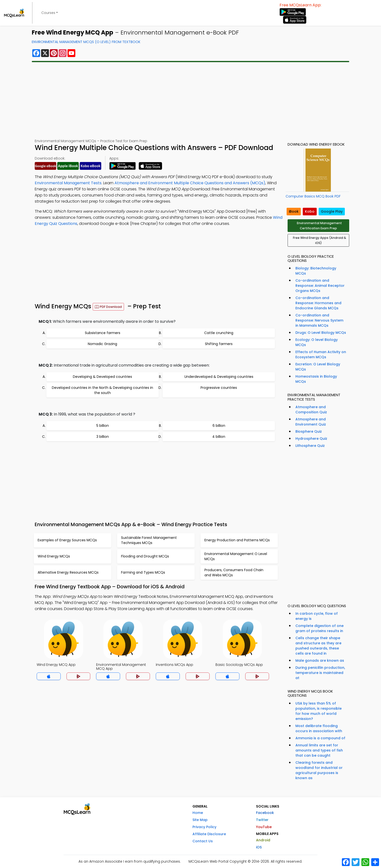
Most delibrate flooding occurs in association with (319, 728)
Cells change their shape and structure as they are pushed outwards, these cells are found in (318, 646)
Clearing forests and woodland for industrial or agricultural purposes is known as (319, 770)
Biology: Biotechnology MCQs (316, 271)
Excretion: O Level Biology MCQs (318, 367)
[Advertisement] (190, 100)
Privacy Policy (204, 827)
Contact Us (203, 841)
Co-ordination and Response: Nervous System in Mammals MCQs (319, 320)
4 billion (219, 437)
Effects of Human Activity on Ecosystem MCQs (321, 354)
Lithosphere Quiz (310, 446)
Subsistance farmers (103, 333)
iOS (259, 847)
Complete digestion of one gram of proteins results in (319, 628)
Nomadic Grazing (102, 344)
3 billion (103, 437)
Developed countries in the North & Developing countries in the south (102, 390)
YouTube (264, 827)
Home (198, 813)
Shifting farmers (219, 344)
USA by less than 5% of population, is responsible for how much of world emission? (319, 711)
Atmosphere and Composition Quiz (311, 410)
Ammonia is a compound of (320, 738)
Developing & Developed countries (102, 377)
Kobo (310, 211)
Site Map (200, 820)
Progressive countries (219, 388)
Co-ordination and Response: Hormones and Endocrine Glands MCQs (318, 303)
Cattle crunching (219, 333)
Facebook (265, 813)
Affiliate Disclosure (209, 834)
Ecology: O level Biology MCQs (317, 342)
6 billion (219, 426)
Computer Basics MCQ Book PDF (313, 196)
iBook (294, 211)
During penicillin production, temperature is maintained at (320, 673)
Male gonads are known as (320, 660)
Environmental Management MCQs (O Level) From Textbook (86, 42)
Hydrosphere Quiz (311, 439)
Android (263, 840)
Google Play (332, 211)
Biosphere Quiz (309, 431)
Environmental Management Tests (68, 183)
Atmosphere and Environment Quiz (311, 422)
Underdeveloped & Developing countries (219, 377)
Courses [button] (48, 13)
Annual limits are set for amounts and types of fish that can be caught (319, 750)
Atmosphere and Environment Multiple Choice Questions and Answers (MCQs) (190, 183)
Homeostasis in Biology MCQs (316, 379)
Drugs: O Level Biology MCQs (321, 333)
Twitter (262, 820)
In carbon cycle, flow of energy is (317, 616)
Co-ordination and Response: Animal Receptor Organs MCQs (320, 286)
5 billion (103, 426)
